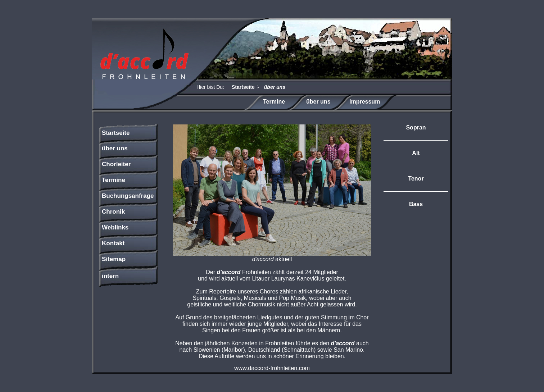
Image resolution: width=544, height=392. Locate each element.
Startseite (243, 87)
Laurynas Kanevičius (298, 279)
